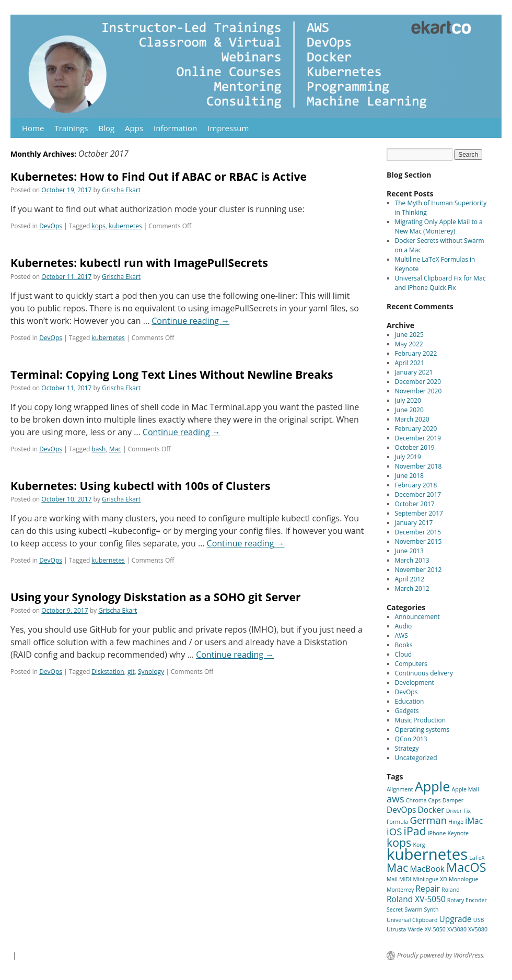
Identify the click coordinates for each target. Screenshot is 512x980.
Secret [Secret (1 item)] (395, 909)
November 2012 (418, 570)
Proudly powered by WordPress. (441, 955)
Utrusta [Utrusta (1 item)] (396, 929)
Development (415, 682)
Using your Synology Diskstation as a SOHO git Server (156, 597)
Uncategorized (416, 758)
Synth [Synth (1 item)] (432, 909)
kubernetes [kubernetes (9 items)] (427, 854)
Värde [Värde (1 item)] (415, 929)
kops (98, 226)
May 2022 (409, 344)
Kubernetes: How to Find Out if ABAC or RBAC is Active (159, 177)
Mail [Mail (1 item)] (392, 879)
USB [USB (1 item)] (479, 920)
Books (404, 645)
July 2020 (408, 400)
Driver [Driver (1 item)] (454, 811)
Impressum (228, 128)
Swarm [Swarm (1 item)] (413, 909)
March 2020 (412, 419)
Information (175, 128)
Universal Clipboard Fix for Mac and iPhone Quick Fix (440, 283)
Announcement (417, 617)
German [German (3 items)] (428, 820)
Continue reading (190, 321)
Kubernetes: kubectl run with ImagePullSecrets (139, 263)
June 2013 (409, 551)
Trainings (71, 128)
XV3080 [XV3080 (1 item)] (457, 929)
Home (33, 128)
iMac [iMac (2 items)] (474, 821)
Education (410, 701)
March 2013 (412, 560)
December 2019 (418, 438)
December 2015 (418, 532)
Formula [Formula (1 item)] (397, 822)
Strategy (407, 748)
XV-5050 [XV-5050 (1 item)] (435, 929)
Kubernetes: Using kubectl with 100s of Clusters (141, 486)
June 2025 (409, 335)
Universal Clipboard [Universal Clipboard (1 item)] (412, 920)
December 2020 (418, 382)
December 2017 (418, 494)
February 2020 (416, 429)
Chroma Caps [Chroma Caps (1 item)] (423, 800)
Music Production (420, 720)
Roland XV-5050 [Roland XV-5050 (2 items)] (416, 899)
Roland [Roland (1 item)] (451, 890)
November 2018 (418, 466)
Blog (106, 128)
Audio (404, 626)
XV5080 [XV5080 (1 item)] (478, 929)
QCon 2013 (411, 739)
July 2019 (408, 457)
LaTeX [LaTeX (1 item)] (477, 858)
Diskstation (108, 672)
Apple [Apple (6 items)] (433, 786)
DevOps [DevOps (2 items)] (401, 810)
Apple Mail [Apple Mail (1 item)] (466, 789)
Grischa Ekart (121, 190)
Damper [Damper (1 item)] (453, 800)
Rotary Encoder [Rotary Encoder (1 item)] (467, 900)
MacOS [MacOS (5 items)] (466, 867)
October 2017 (415, 504)
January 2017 (414, 523)
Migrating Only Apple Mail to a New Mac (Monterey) (439, 226)
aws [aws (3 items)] (395, 798)
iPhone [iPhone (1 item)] (437, 833)
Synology (151, 672)
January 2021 (414, 372)
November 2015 (418, 541)
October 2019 (415, 447)
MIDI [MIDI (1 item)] (405, 879)
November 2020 (418, 391)
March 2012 (412, 588)
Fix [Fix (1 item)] (467, 811)
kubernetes (125, 226)
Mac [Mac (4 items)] (397, 867)
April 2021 (410, 363)
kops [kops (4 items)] (399, 842)
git (131, 672)
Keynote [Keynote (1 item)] (458, 833)
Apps (134, 128)
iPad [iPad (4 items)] (415, 831)
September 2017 (419, 513)
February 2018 (416, 485)
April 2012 (410, 579)
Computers (411, 664)
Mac (115, 449)
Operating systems (422, 730)
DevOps (51, 226)
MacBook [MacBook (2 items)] (427, 869)
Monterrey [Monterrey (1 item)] (400, 890)
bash (98, 449)
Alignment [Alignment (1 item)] (400, 789)
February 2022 (416, 353)
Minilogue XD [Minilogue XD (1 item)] (430, 879)
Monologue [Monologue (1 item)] (463, 879)
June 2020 (409, 410)
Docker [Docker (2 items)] (431, 810)
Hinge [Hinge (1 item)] (456, 822)
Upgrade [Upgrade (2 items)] (456, 919)
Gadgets (407, 711)
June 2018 (409, 476)
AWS (402, 635)
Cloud (404, 654)
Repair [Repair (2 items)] (427, 889)
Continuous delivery (424, 673)
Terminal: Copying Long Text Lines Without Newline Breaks (172, 375)
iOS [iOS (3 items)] (394, 831)
